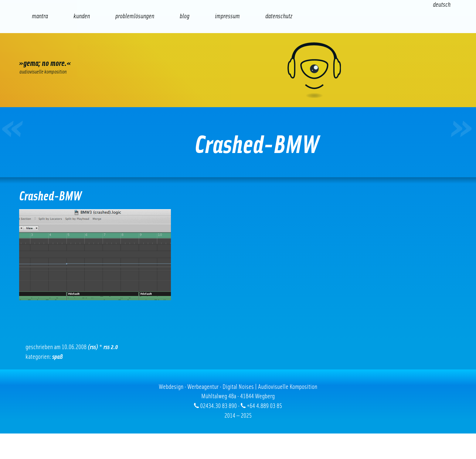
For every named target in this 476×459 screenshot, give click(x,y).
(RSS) (93, 347)
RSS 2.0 (111, 347)
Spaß (57, 357)
